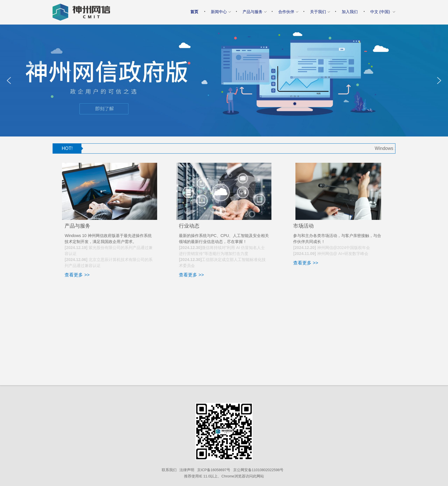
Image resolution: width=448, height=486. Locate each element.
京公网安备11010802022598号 (258, 470)
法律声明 (187, 470)
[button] (9, 81)
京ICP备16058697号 (214, 470)
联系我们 (169, 470)
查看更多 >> (77, 275)
